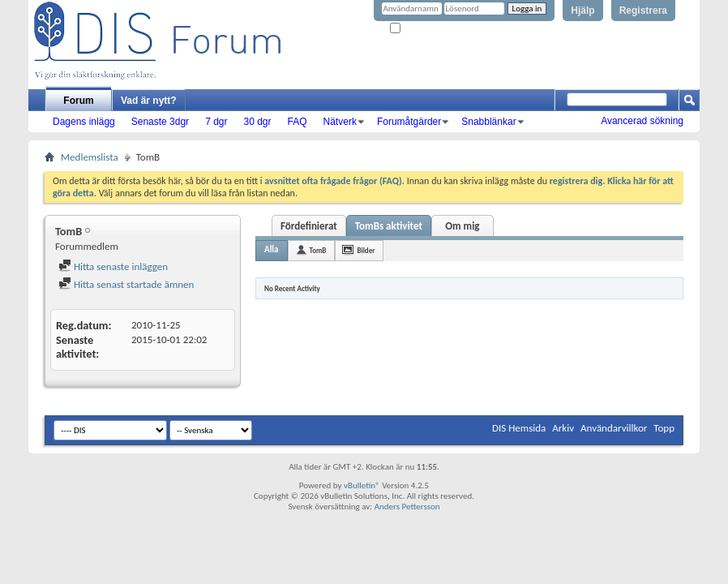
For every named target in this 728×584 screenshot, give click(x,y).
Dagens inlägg (84, 122)
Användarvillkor (614, 428)
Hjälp (582, 11)
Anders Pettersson (407, 507)
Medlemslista (90, 157)
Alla (272, 249)
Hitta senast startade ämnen (126, 284)
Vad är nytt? (149, 101)
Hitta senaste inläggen (113, 266)
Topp (664, 428)
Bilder (366, 250)
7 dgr (216, 122)
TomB (318, 250)
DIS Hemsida (519, 428)
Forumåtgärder (409, 122)
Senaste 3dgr (160, 122)
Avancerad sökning (642, 121)
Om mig (462, 226)
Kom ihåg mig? (423, 29)
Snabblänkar (488, 122)
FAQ (298, 122)
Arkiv (563, 428)
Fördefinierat (309, 226)
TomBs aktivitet (389, 226)
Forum (78, 101)
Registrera (643, 11)
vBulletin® (362, 485)
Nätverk (340, 122)
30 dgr (257, 122)
